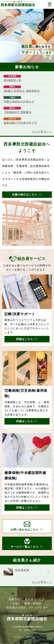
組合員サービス (35, 599)
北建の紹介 (15, 599)
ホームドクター (39, 607)
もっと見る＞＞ (42, 132)
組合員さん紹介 (16, 607)
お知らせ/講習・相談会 (27, 603)
